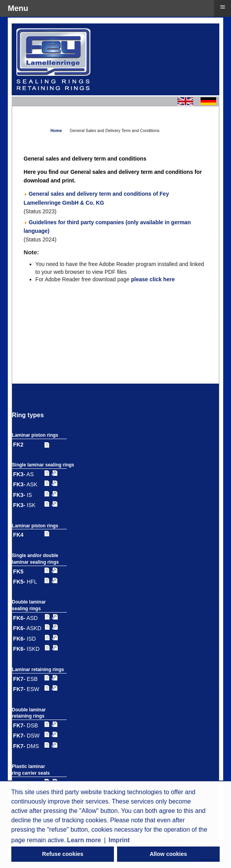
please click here (153, 279)
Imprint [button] (119, 840)
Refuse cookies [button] (63, 854)
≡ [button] (222, 7)
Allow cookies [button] (168, 854)
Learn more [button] (84, 840)
